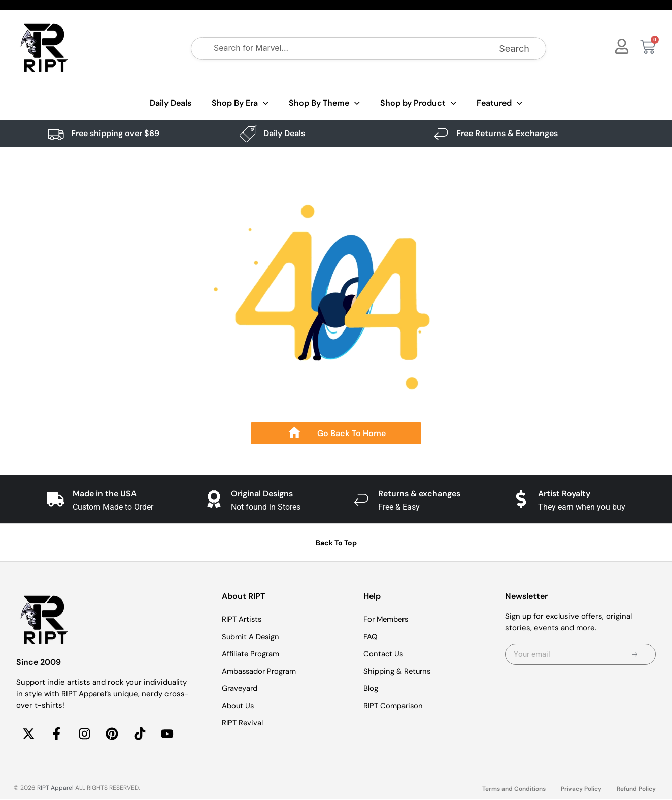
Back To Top (336, 543)
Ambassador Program (260, 671)
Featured (499, 103)
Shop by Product (418, 103)
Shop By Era (240, 103)
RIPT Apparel (55, 788)
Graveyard (240, 688)
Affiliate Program (251, 654)
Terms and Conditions (514, 789)
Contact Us (384, 654)
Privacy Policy (581, 789)
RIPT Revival (243, 723)
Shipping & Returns (398, 671)
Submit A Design (251, 637)
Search (514, 48)
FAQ (371, 637)
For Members (387, 619)
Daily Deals (171, 103)
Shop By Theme (324, 103)
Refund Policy (636, 789)
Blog (371, 688)
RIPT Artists (243, 619)
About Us (238, 706)
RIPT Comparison (394, 706)
